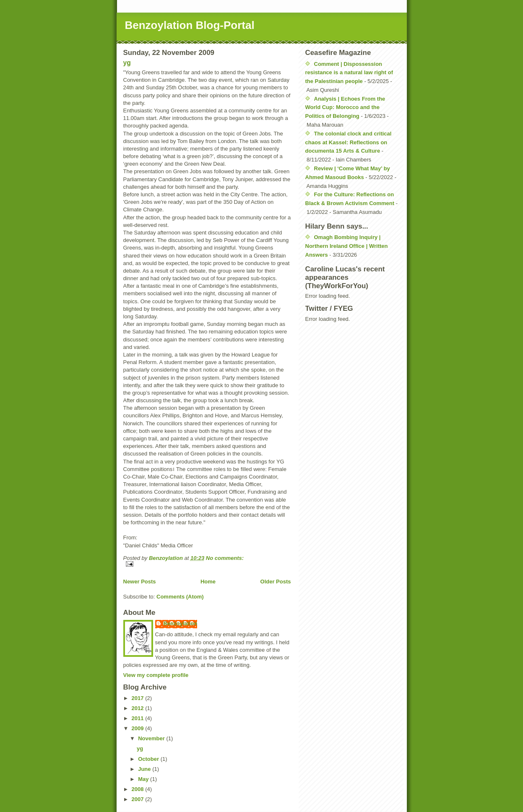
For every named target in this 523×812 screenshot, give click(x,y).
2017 (139, 698)
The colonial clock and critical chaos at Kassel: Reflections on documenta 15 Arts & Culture (349, 142)
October (149, 759)
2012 (139, 708)
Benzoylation (181, 623)
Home (208, 582)
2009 (139, 728)
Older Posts (276, 582)
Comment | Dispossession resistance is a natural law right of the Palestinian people (349, 73)
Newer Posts (140, 582)
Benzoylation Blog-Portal (190, 25)
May (144, 779)
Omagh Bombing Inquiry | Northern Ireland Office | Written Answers (347, 246)
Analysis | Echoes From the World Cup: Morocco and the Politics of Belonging (345, 108)
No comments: (225, 558)
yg (127, 63)
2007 (139, 799)
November (152, 738)
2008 (139, 789)
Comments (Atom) (180, 597)
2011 (139, 718)
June (145, 769)
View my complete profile (156, 675)
